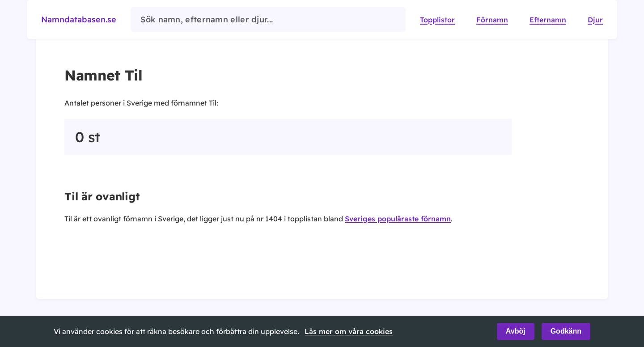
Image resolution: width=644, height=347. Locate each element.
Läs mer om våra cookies (349, 331)
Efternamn (548, 20)
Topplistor (437, 20)
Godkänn (566, 331)
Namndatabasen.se (79, 19)
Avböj (516, 331)
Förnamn (492, 20)
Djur (595, 20)
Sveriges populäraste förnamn (398, 219)
